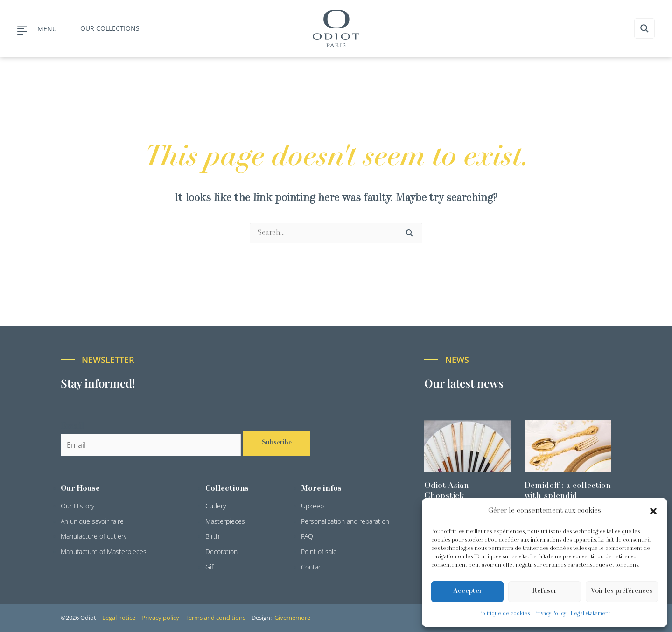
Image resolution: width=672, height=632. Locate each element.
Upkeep (312, 506)
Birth (212, 537)
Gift (210, 567)
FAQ (307, 537)
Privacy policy (160, 618)
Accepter (468, 591)
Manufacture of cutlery (94, 537)
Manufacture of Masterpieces (104, 552)
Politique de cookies (504, 614)
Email (72, 427)
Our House (80, 489)
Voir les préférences (622, 591)
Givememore (292, 618)
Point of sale (319, 552)
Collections (227, 489)
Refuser (544, 591)
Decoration (221, 552)
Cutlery (216, 506)
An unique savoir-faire (92, 522)
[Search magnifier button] (644, 28)
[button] (653, 511)
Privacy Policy (550, 614)
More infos (321, 489)
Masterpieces (225, 522)
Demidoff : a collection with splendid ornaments (568, 497)
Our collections (110, 28)
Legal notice (119, 618)
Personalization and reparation (345, 522)
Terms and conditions (215, 618)
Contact (312, 567)
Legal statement (591, 614)
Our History (77, 506)
